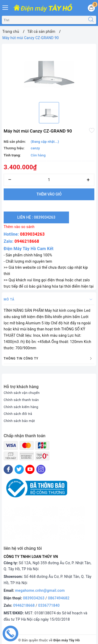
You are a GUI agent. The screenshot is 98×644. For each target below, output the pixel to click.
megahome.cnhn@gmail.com (40, 590)
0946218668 (27, 241)
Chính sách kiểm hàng (21, 407)
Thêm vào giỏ (49, 194)
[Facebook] (8, 469)
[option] (49, 72)
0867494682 (59, 598)
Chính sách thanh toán (21, 400)
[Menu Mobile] (5, 7)
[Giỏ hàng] (91, 8)
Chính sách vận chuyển (22, 393)
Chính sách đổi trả (18, 414)
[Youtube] (30, 469)
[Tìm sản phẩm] (44, 20)
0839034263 (32, 234)
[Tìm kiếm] (91, 20)
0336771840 (49, 605)
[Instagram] (41, 469)
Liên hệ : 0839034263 (36, 217)
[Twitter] (19, 469)
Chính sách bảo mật (19, 421)
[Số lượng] (49, 180)
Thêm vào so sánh (19, 227)
